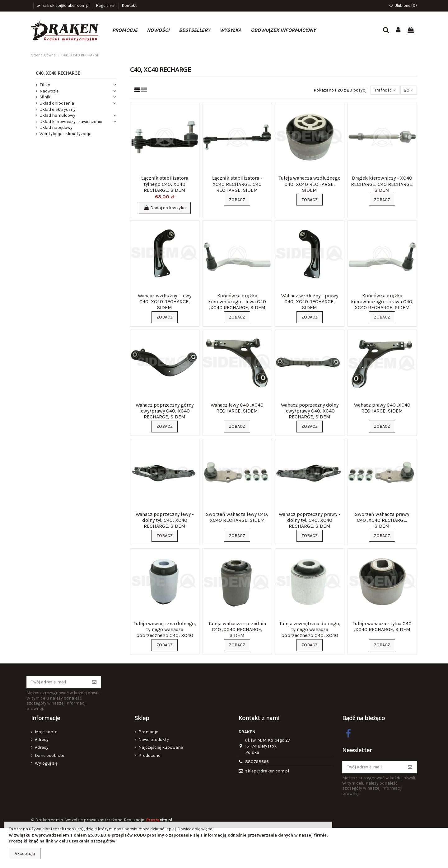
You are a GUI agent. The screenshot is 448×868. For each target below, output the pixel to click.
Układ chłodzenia (57, 103)
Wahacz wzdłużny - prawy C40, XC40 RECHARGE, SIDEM (310, 302)
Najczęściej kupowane (161, 747)
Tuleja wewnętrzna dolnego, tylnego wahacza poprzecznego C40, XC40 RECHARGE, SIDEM (165, 632)
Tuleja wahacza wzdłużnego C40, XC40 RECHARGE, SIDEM (310, 184)
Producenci (150, 755)
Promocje (148, 732)
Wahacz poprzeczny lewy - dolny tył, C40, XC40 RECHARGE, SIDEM (165, 520)
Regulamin (106, 5)
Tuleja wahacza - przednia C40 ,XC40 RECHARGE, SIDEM (237, 629)
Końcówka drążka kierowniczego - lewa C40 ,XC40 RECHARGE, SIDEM (237, 302)
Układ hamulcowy (57, 115)
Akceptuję (25, 854)
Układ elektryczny (58, 109)
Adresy (42, 740)
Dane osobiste (49, 755)
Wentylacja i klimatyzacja (65, 134)
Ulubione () (403, 5)
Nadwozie (49, 91)
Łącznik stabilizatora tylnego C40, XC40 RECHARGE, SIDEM (165, 184)
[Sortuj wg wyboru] (385, 90)
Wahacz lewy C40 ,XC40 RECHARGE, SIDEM (237, 408)
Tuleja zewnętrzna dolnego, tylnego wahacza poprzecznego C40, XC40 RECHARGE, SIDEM (310, 632)
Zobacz (237, 200)
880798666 (257, 762)
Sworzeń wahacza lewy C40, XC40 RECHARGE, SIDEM (237, 517)
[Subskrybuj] (94, 682)
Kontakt (129, 5)
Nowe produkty (154, 740)
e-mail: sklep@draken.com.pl (64, 5)
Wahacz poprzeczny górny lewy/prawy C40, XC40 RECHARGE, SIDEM (165, 411)
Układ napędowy (56, 127)
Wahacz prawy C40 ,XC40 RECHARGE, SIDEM (382, 408)
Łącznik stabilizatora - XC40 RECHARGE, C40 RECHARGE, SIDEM (237, 184)
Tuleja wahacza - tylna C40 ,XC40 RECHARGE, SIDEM (382, 626)
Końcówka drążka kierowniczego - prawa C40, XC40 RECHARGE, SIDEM (382, 302)
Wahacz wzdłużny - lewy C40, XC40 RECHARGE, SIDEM (165, 302)
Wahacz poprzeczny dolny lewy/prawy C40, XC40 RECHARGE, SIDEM (310, 411)
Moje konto (46, 732)
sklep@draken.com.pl (267, 771)
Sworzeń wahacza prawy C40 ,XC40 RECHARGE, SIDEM (382, 520)
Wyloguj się (46, 763)
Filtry (45, 85)
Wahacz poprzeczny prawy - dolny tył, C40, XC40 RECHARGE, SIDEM (310, 520)
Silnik (45, 97)
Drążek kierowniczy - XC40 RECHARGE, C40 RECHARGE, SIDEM (382, 184)
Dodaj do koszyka (165, 208)
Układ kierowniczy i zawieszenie (71, 122)
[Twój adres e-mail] (57, 682)
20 (409, 90)
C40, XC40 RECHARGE (58, 73)
